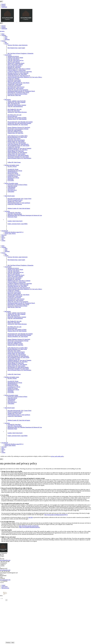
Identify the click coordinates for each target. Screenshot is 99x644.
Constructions (8, 55)
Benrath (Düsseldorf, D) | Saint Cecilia (17, 137)
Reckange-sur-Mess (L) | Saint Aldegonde (18, 73)
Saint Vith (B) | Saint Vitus (14, 95)
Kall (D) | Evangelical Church (15, 200)
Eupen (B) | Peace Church (14, 139)
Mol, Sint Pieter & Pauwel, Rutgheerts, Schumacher (20, 53)
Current (6, 44)
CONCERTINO (12, 187)
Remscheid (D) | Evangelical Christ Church (18, 93)
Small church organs (10, 196)
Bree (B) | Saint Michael (14, 62)
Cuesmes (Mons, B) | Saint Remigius (17, 143)
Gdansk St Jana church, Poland (15, 58)
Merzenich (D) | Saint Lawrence (16, 88)
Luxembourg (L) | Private (14, 175)
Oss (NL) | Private (12, 167)
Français (3, 6)
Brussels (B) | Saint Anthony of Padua (17, 118)
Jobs (2, 239)
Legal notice (4, 587)
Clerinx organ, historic (10, 234)
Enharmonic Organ (12, 217)
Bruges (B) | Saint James (14, 111)
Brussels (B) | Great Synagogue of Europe (18, 129)
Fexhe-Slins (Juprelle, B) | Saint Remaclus (18, 144)
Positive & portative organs (11, 183)
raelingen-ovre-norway (13, 56)
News (3, 236)
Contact (3, 241)
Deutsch (3, 4)
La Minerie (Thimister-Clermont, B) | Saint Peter (20, 72)
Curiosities (7, 211)
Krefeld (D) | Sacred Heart (14, 80)
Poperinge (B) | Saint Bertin (14, 66)
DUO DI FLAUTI (12, 190)
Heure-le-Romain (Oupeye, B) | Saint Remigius (19, 158)
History (3, 238)
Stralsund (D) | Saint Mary (14, 213)
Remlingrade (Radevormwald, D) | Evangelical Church (21, 91)
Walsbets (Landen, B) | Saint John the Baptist (19, 208)
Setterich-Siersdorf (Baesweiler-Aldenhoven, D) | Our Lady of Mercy (25, 77)
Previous (8, 643)
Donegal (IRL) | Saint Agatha (15, 84)
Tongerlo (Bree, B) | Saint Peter (15, 133)
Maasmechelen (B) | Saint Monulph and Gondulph (20, 122)
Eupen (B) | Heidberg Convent (15, 132)
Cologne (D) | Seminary (13, 79)
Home (3, 34)
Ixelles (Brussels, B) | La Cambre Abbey (18, 136)
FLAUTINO (11, 180)
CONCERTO (11, 192)
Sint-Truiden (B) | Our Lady (15, 109)
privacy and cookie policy (57, 456)
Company (4, 35)
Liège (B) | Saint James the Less (16, 60)
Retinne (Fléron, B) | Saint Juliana (16, 141)
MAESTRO (11, 179)
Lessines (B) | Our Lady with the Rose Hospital (19, 123)
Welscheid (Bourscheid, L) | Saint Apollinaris (19, 203)
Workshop (7, 39)
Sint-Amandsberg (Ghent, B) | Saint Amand (18, 146)
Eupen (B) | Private (12, 186)
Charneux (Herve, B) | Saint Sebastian (17, 119)
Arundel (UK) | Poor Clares (14, 201)
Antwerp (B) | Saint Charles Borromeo (17, 112)
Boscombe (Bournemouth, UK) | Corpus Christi (19, 199)
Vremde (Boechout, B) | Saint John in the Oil (19, 76)
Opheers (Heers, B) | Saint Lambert (16, 154)
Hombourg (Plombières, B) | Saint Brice (18, 150)
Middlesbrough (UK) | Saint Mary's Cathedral (19, 69)
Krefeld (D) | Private (13, 176)
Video (6, 37)
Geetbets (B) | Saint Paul (14, 147)
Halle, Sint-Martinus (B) (14, 104)
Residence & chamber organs (12, 165)
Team (6, 38)
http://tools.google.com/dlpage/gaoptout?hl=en (56, 515)
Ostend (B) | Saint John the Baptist (16, 140)
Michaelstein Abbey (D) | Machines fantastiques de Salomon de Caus (25, 215)
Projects (3, 41)
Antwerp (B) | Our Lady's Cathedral (16, 102)
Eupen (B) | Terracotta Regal (15, 214)
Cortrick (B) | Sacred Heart (14, 86)
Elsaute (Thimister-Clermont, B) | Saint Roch (19, 127)
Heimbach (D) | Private (13, 178)
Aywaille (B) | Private (13, 169)
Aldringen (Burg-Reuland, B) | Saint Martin (18, 83)
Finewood (4, 235)
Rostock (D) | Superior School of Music (17, 94)
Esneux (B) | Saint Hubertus (15, 130)
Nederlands (4, 7)
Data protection (5, 588)
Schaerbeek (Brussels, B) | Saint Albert (17, 74)
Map (6, 42)
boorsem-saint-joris (12, 116)
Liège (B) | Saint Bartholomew (15, 106)
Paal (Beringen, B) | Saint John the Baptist (18, 155)
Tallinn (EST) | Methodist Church (16, 63)
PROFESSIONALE (12, 172)
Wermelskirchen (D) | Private (15, 171)
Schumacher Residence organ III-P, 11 (14, 232)
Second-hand (5, 231)
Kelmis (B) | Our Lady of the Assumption (18, 90)
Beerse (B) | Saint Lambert (14, 81)
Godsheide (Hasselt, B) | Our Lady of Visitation (19, 148)
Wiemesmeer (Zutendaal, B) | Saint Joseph (18, 157)
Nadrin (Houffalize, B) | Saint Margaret (17, 153)
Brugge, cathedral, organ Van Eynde (17, 101)
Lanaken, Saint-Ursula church (15, 221)
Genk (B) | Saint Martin (13, 59)
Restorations (8, 99)
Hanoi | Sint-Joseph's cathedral (15, 65)
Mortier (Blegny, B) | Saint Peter (16, 151)
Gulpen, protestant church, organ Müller (18, 224)
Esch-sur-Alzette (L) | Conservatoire (17, 70)
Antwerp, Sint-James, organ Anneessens (18, 45)
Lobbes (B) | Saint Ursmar (14, 162)
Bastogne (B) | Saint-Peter (14, 67)
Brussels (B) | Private (13, 173)
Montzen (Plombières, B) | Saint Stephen (18, 125)
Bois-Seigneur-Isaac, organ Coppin (16, 48)
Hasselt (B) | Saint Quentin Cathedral (17, 105)
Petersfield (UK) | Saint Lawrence (16, 87)
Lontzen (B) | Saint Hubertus (15, 204)
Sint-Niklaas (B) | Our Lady (14, 115)
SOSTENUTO (11, 189)
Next (13, 643)
